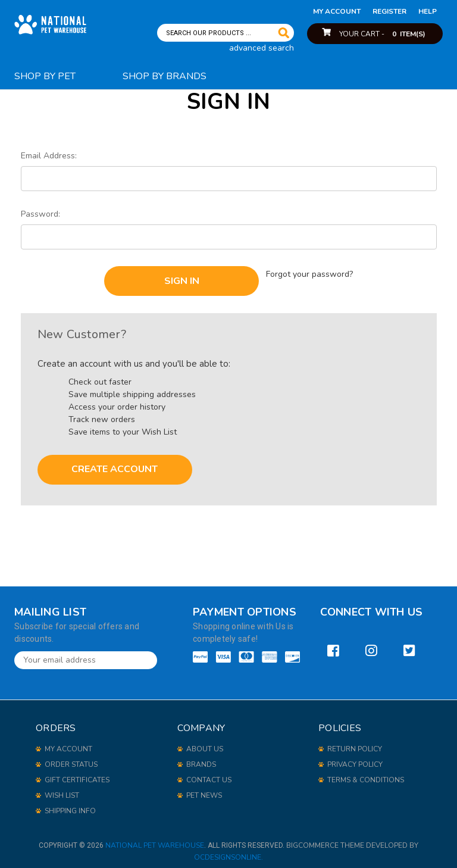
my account (337, 11)
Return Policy (355, 744)
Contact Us (209, 775)
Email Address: (49, 156)
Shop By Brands (165, 76)
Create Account (115, 465)
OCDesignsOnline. (228, 853)
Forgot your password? (310, 272)
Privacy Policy (355, 760)
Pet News (204, 791)
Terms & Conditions (366, 775)
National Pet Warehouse (155, 841)
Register (389, 11)
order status (71, 760)
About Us (205, 744)
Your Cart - (382, 34)
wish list (62, 791)
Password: (40, 214)
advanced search (262, 48)
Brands (201, 760)
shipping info (70, 806)
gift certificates (77, 775)
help (428, 11)
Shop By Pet (45, 76)
